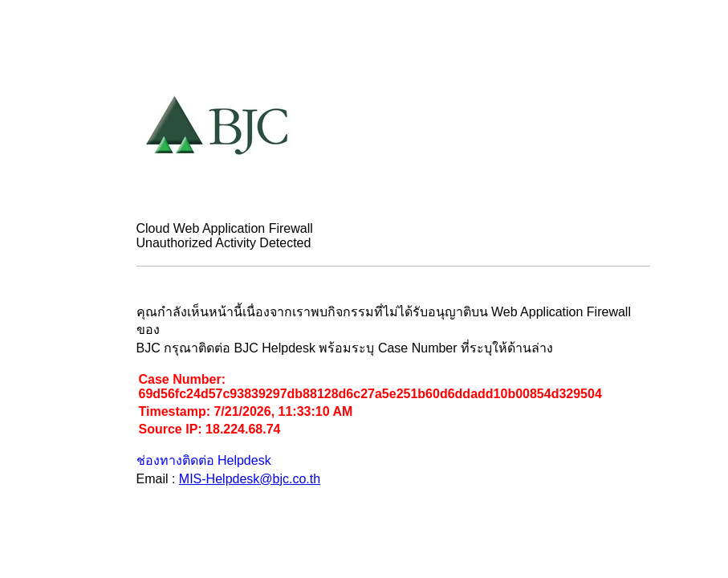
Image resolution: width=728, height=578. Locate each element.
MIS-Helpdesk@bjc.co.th (250, 479)
